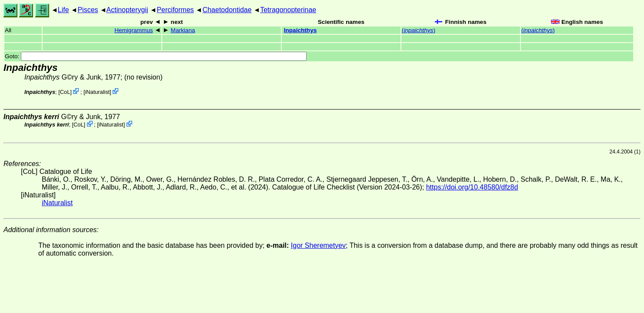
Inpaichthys (300, 30)
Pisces (88, 10)
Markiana (183, 30)
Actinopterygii (127, 10)
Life (63, 10)
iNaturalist (97, 92)
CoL (65, 92)
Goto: (156, 56)
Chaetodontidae (227, 10)
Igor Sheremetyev (318, 245)
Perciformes (175, 10)
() (419, 30)
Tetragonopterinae (288, 10)
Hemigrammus (133, 30)
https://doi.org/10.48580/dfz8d (472, 187)
